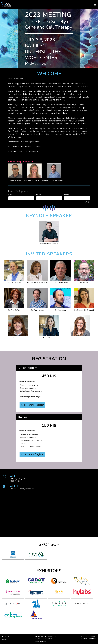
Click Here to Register (33, 405)
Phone (67, 195)
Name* (11, 195)
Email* (39, 195)
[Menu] (49, 5)
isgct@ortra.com (40, 641)
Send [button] (87, 202)
